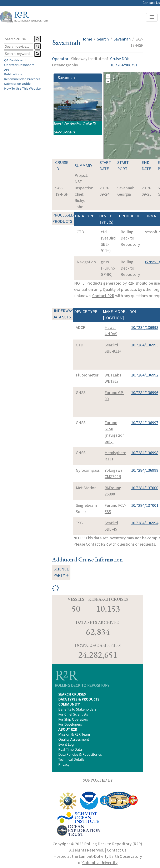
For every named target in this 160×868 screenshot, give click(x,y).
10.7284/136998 (145, 453)
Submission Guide (17, 84)
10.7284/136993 (145, 328)
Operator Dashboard (19, 65)
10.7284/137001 (145, 506)
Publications (13, 74)
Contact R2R (103, 296)
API (7, 70)
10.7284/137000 (145, 488)
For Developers (70, 724)
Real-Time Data (70, 749)
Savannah (122, 39)
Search (103, 39)
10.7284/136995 (145, 345)
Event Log (66, 744)
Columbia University (100, 863)
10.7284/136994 (145, 523)
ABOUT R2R (68, 729)
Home (87, 39)
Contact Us (151, 3)
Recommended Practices (22, 79)
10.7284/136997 (145, 423)
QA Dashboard (15, 60)
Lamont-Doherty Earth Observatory (110, 857)
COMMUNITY (69, 704)
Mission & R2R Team (74, 734)
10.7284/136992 (145, 375)
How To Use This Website (22, 88)
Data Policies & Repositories (80, 754)
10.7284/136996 (145, 393)
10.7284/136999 (145, 470)
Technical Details (71, 759)
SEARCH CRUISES (72, 694)
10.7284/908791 (124, 65)
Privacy (64, 764)
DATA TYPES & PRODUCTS (79, 699)
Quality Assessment (74, 739)
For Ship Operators (73, 719)
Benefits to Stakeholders (77, 709)
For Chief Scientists (73, 714)
